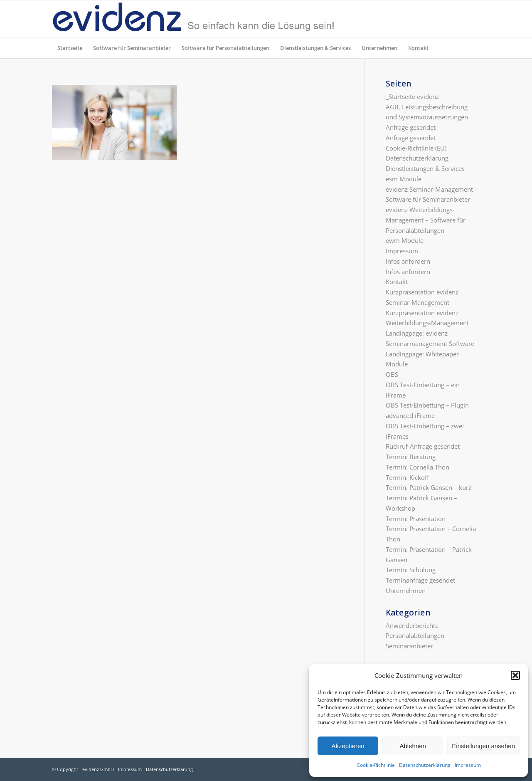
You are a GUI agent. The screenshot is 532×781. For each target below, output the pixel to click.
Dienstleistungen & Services (425, 168)
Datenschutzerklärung (425, 765)
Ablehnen (413, 746)
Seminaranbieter (409, 646)
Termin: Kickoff (407, 477)
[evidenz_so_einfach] (193, 19)
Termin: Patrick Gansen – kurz (429, 487)
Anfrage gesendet (411, 127)
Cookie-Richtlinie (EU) (416, 148)
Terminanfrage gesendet (420, 580)
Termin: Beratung (411, 457)
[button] (515, 675)
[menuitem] (70, 48)
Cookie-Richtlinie (376, 765)
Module (397, 364)
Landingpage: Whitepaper (422, 354)
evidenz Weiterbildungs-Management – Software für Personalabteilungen (426, 220)
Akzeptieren (348, 746)
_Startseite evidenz (412, 96)
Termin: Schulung (411, 570)
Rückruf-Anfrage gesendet (423, 446)
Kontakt (397, 282)
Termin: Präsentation (416, 519)
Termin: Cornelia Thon (417, 467)
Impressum (468, 765)
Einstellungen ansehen (483, 746)
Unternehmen (406, 591)
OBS (392, 374)
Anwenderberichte (412, 625)
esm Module (404, 179)
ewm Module (405, 240)
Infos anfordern (408, 261)
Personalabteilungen (415, 635)
